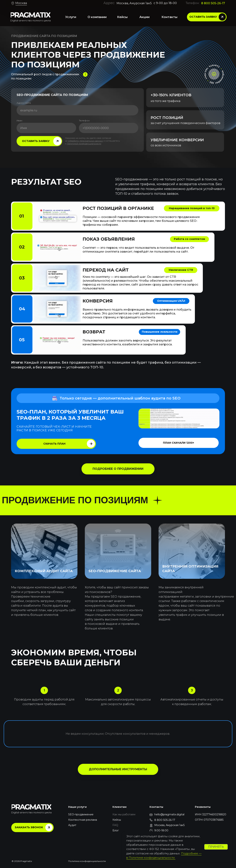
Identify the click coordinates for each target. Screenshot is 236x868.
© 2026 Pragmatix (22, 861)
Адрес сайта (24, 103)
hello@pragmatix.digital (169, 814)
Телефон (84, 120)
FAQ (115, 825)
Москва (21, 3)
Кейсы (117, 820)
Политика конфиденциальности (87, 861)
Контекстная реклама (83, 820)
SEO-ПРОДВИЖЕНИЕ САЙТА (115, 571)
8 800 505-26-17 (213, 3)
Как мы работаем (124, 814)
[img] (31, 15)
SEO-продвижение (81, 814)
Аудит (72, 825)
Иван (19, 120)
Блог (116, 830)
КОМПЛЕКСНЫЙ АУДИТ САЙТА (44, 571)
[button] (207, 17)
